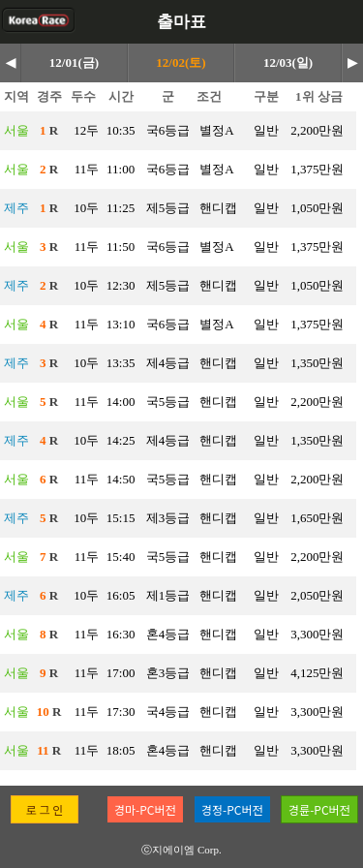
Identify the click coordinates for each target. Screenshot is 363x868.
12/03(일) (288, 62)
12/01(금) (74, 62)
